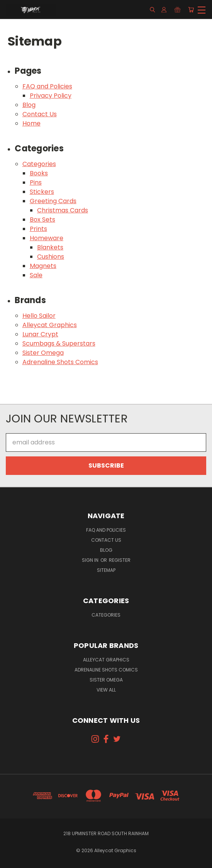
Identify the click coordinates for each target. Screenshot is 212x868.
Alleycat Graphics (50, 325)
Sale (36, 275)
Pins (36, 182)
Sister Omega (43, 353)
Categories (39, 164)
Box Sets (42, 220)
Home (31, 123)
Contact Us (40, 114)
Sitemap (106, 570)
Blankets (50, 247)
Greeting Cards (53, 201)
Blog (29, 105)
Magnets (43, 266)
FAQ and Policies (47, 86)
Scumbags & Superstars (59, 343)
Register (120, 560)
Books (39, 173)
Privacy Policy (51, 96)
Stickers (42, 192)
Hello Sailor (39, 316)
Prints (38, 229)
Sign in (91, 560)
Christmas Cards (63, 210)
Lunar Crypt (40, 334)
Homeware (47, 238)
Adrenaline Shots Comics (60, 362)
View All (106, 690)
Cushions (51, 257)
